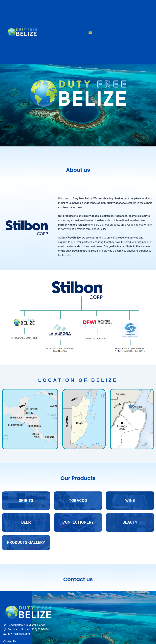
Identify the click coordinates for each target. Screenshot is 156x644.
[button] (90, 32)
